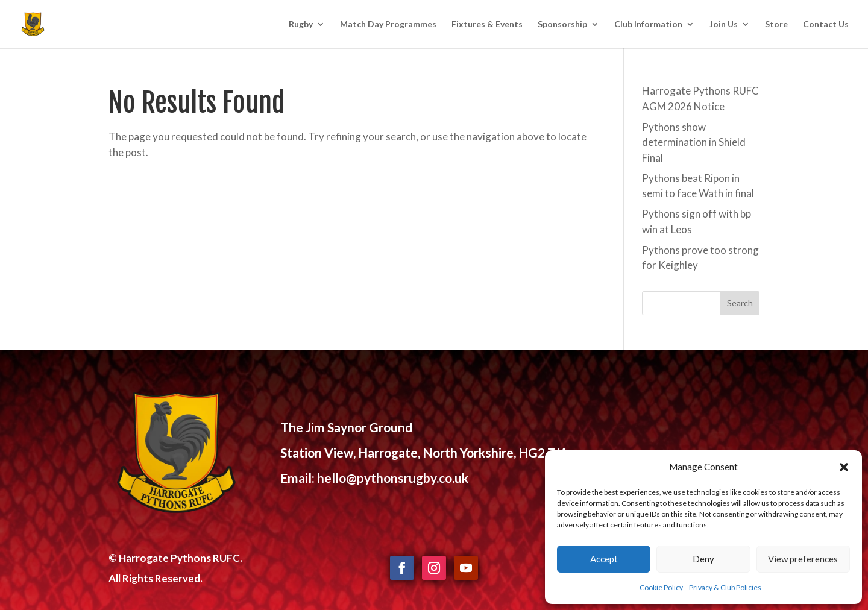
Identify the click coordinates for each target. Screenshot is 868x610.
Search (740, 303)
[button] (844, 467)
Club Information (648, 24)
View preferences (803, 559)
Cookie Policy (661, 587)
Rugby (301, 24)
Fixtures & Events (487, 24)
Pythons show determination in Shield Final (694, 142)
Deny (703, 559)
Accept (604, 559)
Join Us (724, 24)
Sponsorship (562, 24)
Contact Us (826, 24)
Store (776, 24)
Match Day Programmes (388, 24)
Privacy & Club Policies (725, 587)
